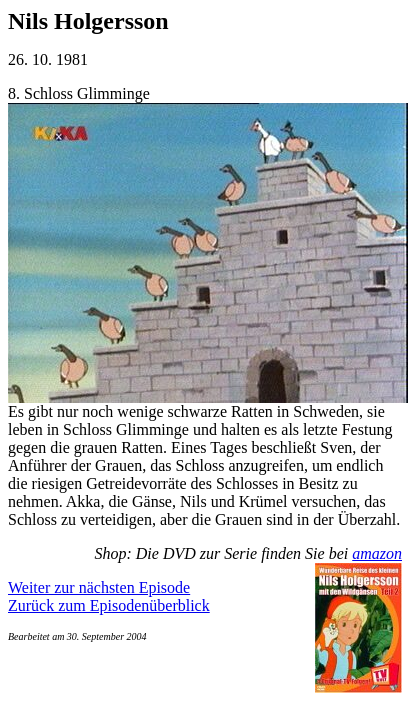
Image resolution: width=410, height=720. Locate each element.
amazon (377, 553)
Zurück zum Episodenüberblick (109, 605)
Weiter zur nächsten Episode (99, 587)
